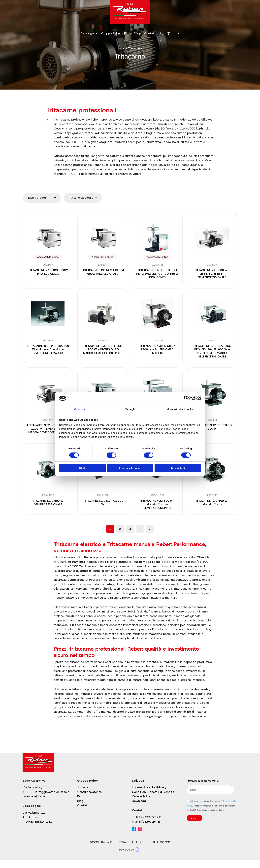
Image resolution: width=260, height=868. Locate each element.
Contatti (150, 33)
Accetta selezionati (130, 468)
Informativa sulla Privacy (149, 796)
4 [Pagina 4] (140, 537)
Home (120, 48)
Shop (137, 33)
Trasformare (136, 48)
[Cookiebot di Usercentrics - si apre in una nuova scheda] (186, 398)
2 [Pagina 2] (120, 537)
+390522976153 (148, 825)
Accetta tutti (178, 468)
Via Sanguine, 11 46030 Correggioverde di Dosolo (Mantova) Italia (46, 800)
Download (139, 809)
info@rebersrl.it (150, 830)
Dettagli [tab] (130, 409)
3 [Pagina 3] (130, 537)
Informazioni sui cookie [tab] (180, 409)
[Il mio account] (169, 33)
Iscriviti (194, 826)
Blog (127, 33)
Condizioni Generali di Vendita (153, 800)
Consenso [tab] (80, 409)
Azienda (83, 796)
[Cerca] (162, 33)
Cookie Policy (141, 804)
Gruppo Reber (111, 33)
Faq (80, 804)
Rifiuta (82, 468)
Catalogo (89, 33)
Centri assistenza (90, 800)
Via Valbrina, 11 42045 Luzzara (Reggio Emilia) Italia (37, 825)
